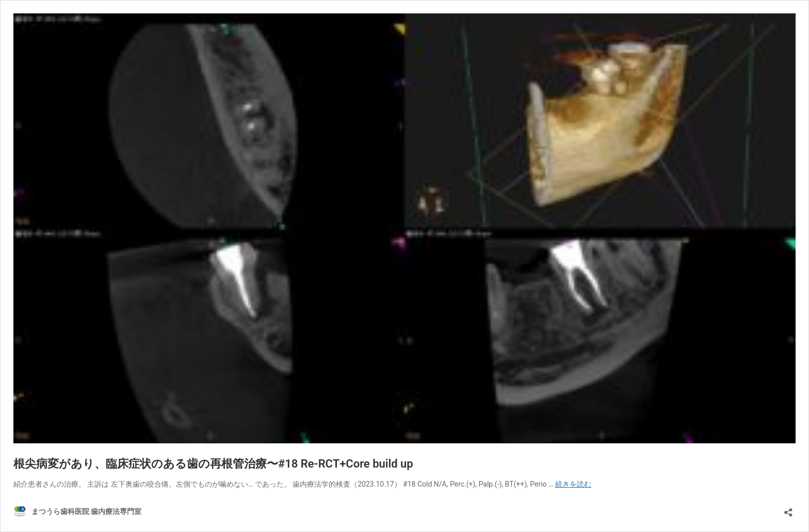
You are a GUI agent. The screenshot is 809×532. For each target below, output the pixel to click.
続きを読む (573, 484)
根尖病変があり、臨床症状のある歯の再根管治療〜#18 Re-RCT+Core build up (213, 464)
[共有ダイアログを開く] (788, 509)
